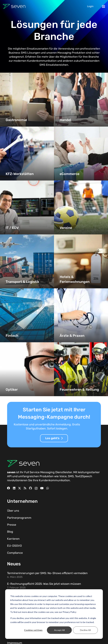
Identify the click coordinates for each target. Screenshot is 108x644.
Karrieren (13, 539)
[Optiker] (27, 369)
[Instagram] (36, 488)
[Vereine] (81, 207)
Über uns (13, 511)
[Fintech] (27, 315)
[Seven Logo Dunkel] (14, 6)
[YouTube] (42, 488)
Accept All (59, 630)
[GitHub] (30, 488)
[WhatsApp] (48, 488)
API (9, 476)
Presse (12, 525)
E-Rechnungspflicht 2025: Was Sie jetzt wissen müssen (44, 584)
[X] (20, 488)
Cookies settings (33, 630)
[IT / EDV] (27, 207)
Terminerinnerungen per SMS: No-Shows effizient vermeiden (47, 573)
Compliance (15, 553)
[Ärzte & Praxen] (81, 315)
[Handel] (81, 100)
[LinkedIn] (14, 488)
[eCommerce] (81, 154)
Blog (10, 532)
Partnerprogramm (19, 518)
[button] (103, 6)
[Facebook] (9, 488)
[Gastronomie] (27, 100)
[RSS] (25, 488)
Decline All (85, 630)
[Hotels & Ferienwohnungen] (81, 261)
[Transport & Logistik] (27, 261)
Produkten (47, 476)
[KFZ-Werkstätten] (27, 154)
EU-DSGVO (14, 546)
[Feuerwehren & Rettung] (81, 369)
